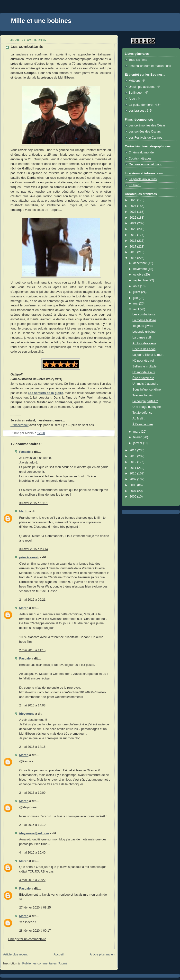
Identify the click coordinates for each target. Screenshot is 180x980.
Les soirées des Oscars (145, 132)
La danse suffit (143, 338)
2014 (134, 450)
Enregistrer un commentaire (27, 939)
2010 (134, 473)
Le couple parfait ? (145, 401)
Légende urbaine (144, 332)
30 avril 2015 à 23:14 (34, 549)
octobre (139, 275)
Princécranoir (19, 425)
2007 (134, 491)
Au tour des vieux (144, 343)
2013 (134, 456)
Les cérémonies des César (147, 125)
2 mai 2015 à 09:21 (32, 600)
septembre (141, 280)
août (137, 286)
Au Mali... (139, 419)
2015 (134, 258)
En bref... (135, 185)
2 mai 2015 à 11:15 (32, 650)
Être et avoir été (143, 378)
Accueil (59, 954)
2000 (134, 497)
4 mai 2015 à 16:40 (32, 853)
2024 (134, 206)
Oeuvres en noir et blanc (145, 164)
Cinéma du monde (141, 152)
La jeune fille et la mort (148, 355)
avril (137, 309)
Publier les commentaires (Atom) (45, 963)
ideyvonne (27, 714)
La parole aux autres (143, 179)
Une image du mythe (147, 407)
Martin (24, 511)
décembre (141, 263)
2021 (134, 223)
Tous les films (138, 60)
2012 (134, 462)
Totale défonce (143, 413)
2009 (134, 479)
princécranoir (29, 557)
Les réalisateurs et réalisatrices (150, 66)
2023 (134, 212)
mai (136, 303)
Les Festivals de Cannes (145, 138)
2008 (134, 485)
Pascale (25, 452)
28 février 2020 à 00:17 (35, 931)
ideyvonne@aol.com (34, 833)
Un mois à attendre (146, 384)
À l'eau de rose (143, 424)
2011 (134, 468)
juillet (137, 292)
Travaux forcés (143, 395)
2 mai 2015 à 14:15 (32, 747)
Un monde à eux (144, 372)
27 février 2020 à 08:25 (35, 908)
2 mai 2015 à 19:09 (32, 793)
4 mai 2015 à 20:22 (32, 880)
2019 (134, 235)
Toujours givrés (143, 326)
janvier (138, 443)
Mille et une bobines (41, 21)
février (138, 437)
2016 (134, 252)
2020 (134, 229)
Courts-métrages (140, 159)
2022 (134, 218)
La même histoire (144, 320)
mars (137, 432)
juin (136, 298)
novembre (141, 269)
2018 (134, 241)
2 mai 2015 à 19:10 (32, 825)
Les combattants (144, 314)
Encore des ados (144, 349)
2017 (134, 247)
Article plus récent (15, 954)
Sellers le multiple (145, 366)
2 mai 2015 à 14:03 (32, 705)
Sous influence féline (147, 390)
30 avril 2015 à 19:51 (34, 503)
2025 (134, 200)
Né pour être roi (143, 361)
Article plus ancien (102, 954)
